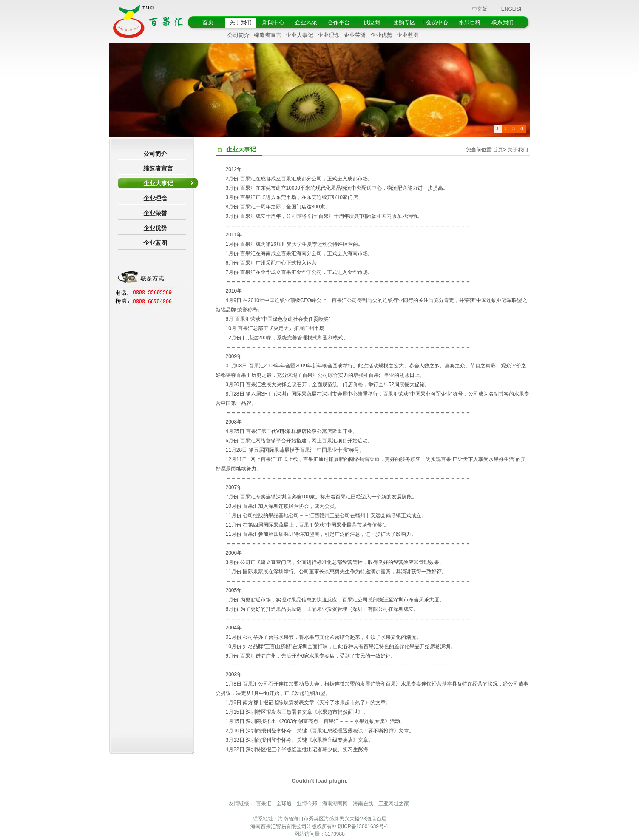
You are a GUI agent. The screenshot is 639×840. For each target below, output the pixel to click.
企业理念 (329, 35)
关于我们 (241, 22)
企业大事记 (300, 35)
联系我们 (503, 22)
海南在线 (363, 803)
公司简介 (239, 35)
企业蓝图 (408, 35)
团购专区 (404, 22)
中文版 (480, 9)
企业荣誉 (355, 35)
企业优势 (381, 35)
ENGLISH (513, 9)
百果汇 (264, 803)
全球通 (284, 803)
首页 (208, 22)
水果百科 (470, 22)
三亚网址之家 (394, 803)
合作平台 (339, 22)
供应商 (372, 22)
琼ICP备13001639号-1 (363, 826)
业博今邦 (307, 803)
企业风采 (306, 22)
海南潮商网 (335, 803)
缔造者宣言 (268, 35)
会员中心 (437, 22)
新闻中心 (273, 22)
